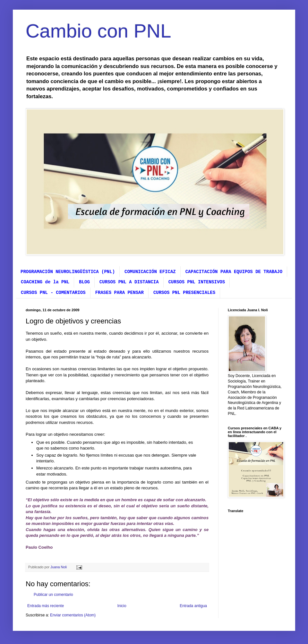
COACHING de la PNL (45, 282)
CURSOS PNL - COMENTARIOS (53, 293)
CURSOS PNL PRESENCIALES (184, 293)
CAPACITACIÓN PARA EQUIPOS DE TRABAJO (234, 272)
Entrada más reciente (46, 606)
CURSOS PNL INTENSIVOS (197, 282)
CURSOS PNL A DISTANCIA (129, 282)
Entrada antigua (193, 606)
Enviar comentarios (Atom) (73, 615)
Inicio (122, 606)
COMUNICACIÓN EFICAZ (150, 272)
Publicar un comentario (53, 595)
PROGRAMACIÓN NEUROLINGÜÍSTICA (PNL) (68, 272)
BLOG (84, 282)
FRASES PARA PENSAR (120, 293)
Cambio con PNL (98, 31)
